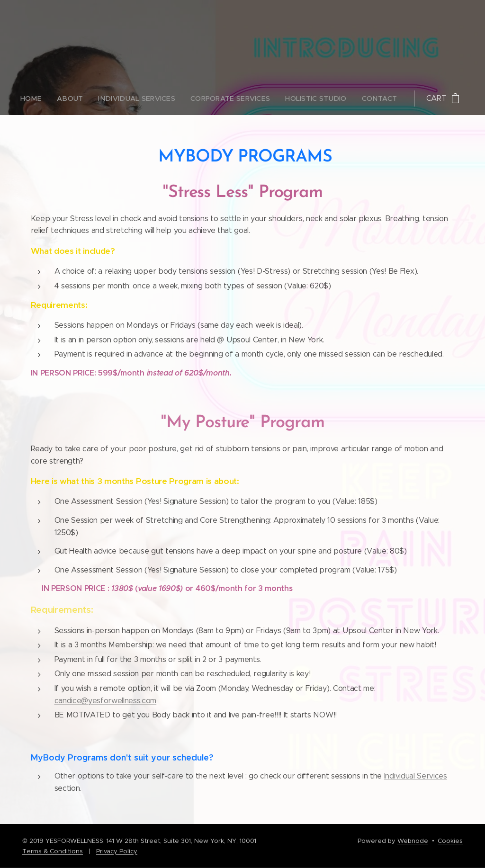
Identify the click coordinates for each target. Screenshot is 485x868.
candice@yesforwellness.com (106, 701)
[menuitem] (175, 98)
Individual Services (416, 776)
